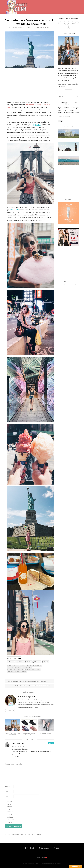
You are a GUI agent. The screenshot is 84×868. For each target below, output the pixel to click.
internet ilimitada (18, 668)
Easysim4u (37, 125)
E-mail (8, 791)
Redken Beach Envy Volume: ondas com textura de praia (34, 686)
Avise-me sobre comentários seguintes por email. (26, 831)
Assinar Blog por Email (69, 103)
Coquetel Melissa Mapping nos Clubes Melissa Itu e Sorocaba (26, 681)
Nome (7, 787)
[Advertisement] (29, 86)
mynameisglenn (17, 28)
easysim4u (25, 666)
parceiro (21, 670)
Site (6, 796)
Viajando (46, 28)
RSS (57, 848)
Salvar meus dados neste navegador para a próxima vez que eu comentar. (11, 812)
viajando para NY (20, 672)
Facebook (30, 848)
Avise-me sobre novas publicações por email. (24, 834)
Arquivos (61, 285)
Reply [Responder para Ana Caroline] (51, 743)
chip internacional (14, 666)
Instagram (44, 848)
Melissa (40, 28)
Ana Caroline (18, 743)
